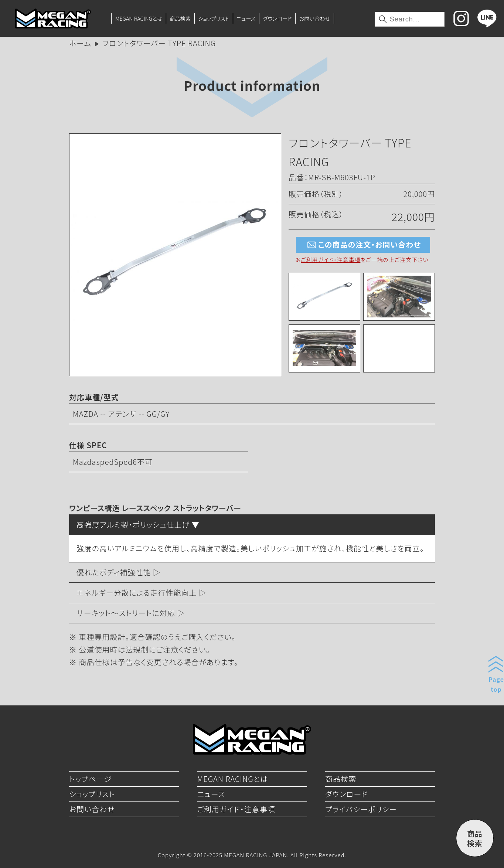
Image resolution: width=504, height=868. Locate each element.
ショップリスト (214, 18)
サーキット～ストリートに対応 (126, 613)
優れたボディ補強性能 (114, 572)
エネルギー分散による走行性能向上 (137, 593)
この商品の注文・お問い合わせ (363, 245)
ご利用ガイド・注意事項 (331, 260)
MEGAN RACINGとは (139, 18)
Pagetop (496, 684)
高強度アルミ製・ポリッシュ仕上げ (133, 525)
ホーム (80, 43)
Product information (252, 85)
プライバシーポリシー (361, 809)
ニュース (246, 18)
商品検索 (180, 18)
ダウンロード (277, 18)
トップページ (90, 779)
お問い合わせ (314, 18)
